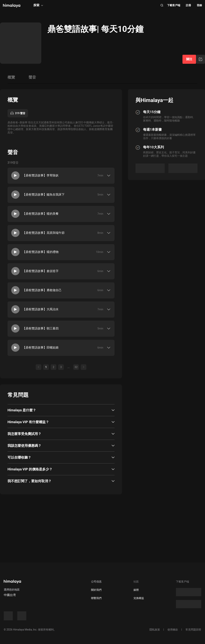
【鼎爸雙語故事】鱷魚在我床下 (44, 195)
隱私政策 (155, 630)
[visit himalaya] (12, 6)
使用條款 (173, 630)
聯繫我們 (96, 598)
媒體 (136, 590)
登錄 (199, 5)
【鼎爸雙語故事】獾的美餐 (41, 214)
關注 (189, 59)
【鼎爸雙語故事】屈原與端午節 (44, 233)
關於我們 (96, 590)
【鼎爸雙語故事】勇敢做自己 (42, 290)
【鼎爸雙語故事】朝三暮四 (41, 328)
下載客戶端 (174, 5)
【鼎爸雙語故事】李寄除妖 (41, 175)
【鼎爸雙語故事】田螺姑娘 (41, 347)
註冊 (188, 5)
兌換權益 (139, 598)
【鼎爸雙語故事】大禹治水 (41, 309)
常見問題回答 (193, 630)
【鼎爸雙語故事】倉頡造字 (41, 271)
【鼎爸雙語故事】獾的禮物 (41, 252)
